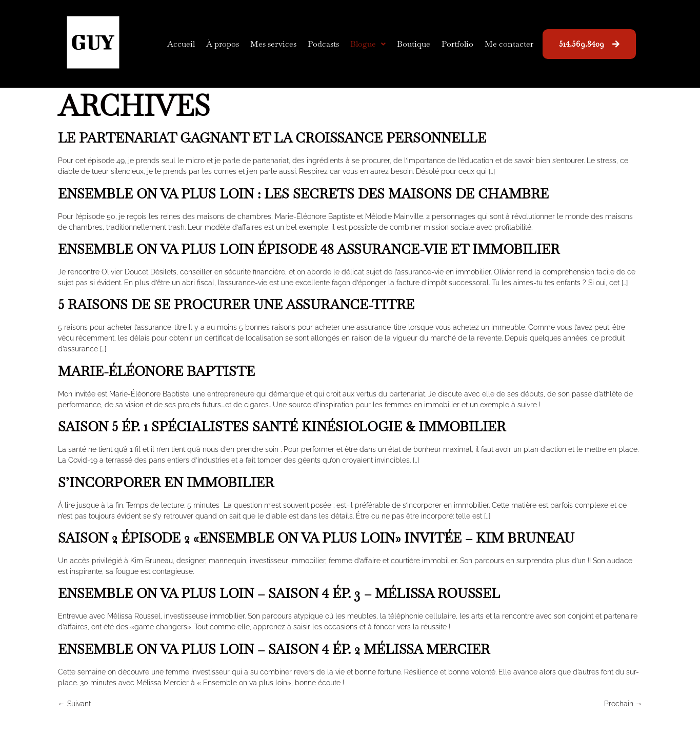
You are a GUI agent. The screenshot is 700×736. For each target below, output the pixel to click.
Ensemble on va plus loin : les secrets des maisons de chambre (303, 194)
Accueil (181, 44)
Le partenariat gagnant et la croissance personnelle (272, 138)
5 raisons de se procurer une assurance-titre (236, 305)
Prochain (623, 704)
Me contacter (509, 44)
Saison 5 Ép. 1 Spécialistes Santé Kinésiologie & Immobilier (282, 427)
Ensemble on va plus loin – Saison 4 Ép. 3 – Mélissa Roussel (279, 593)
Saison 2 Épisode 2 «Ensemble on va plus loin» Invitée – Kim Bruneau (316, 538)
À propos (223, 44)
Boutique (414, 44)
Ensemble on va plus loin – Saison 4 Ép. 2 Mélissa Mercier (274, 649)
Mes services (273, 44)
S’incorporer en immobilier (166, 483)
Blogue (368, 44)
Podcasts (323, 44)
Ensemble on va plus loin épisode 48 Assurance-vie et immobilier (309, 249)
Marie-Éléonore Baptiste (156, 371)
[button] (368, 44)
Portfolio (457, 44)
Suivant (74, 704)
